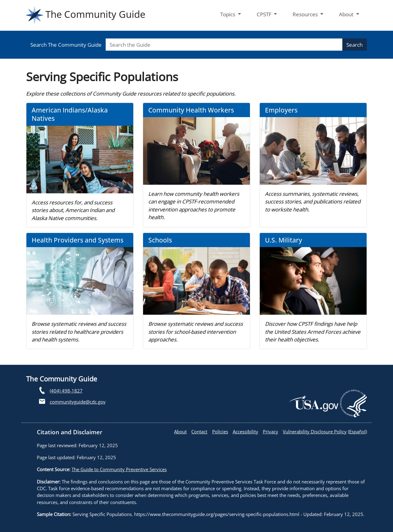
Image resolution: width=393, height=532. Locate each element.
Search (354, 45)
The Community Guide (86, 15)
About (180, 432)
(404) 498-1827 (66, 391)
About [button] (347, 14)
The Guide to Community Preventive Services (119, 469)
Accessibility (245, 432)
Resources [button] (306, 14)
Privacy (270, 432)
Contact (199, 432)
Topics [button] (228, 14)
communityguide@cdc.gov (78, 402)
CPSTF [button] (265, 14)
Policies (220, 432)
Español (357, 432)
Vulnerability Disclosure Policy (315, 432)
